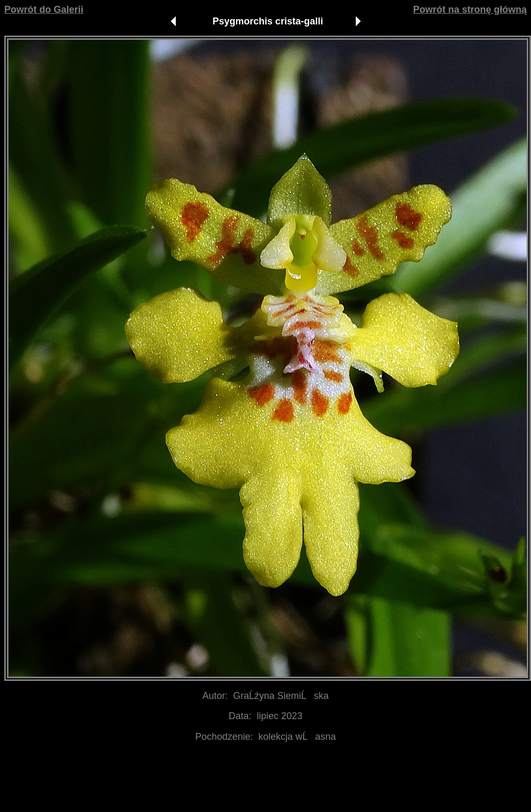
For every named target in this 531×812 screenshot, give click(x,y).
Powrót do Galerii (44, 10)
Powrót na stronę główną (470, 10)
